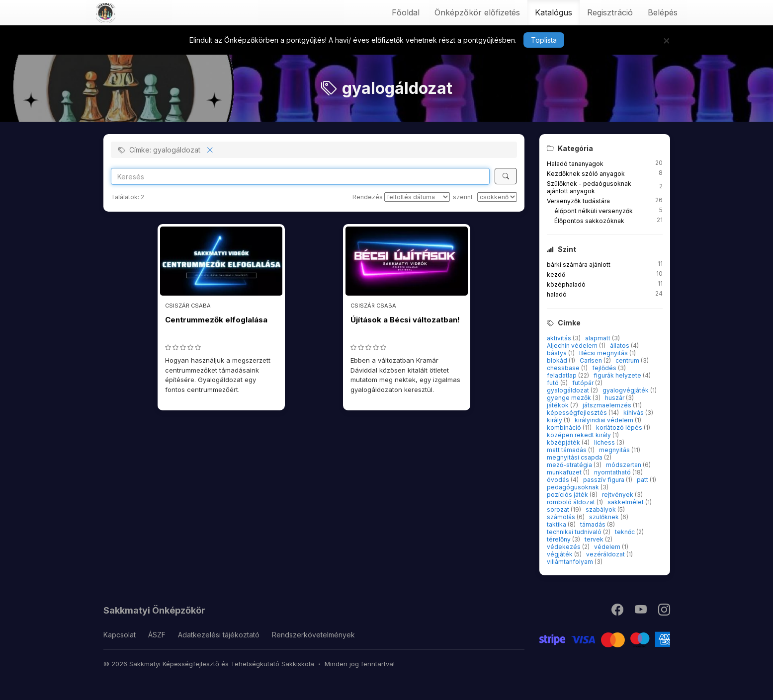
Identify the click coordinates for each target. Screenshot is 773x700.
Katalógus (554, 12)
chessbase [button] (564, 368)
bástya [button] (558, 353)
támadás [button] (594, 524)
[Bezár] (667, 40)
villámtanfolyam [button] (571, 562)
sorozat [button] (559, 509)
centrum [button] (628, 360)
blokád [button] (558, 360)
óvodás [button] (559, 480)
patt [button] (643, 480)
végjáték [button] (560, 554)
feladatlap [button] (562, 375)
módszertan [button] (624, 465)
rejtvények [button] (618, 495)
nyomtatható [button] (613, 472)
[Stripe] (605, 639)
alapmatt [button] (599, 338)
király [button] (555, 420)
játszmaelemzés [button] (608, 405)
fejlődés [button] (605, 368)
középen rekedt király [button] (580, 435)
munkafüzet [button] (565, 472)
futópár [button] (584, 383)
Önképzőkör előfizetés (477, 12)
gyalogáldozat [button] (569, 390)
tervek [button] (595, 539)
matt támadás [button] (567, 450)
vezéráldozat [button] (606, 554)
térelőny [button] (559, 539)
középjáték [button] (564, 442)
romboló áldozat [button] (572, 502)
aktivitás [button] (560, 338)
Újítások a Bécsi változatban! (405, 320)
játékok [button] (558, 405)
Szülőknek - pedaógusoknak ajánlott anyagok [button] (589, 187)
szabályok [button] (601, 509)
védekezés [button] (564, 547)
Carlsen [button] (592, 360)
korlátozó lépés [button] (620, 428)
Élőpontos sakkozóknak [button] (589, 221)
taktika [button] (557, 524)
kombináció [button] (565, 428)
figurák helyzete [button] (618, 375)
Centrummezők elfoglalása (216, 320)
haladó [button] (557, 294)
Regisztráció (610, 12)
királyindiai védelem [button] (605, 420)
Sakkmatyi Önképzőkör (154, 610)
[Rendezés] (417, 197)
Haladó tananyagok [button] (575, 164)
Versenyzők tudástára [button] (578, 201)
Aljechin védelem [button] (573, 346)
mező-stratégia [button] (570, 465)
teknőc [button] (626, 532)
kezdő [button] (556, 274)
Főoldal (406, 12)
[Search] (301, 176)
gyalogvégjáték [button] (626, 390)
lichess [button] (605, 442)
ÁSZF (157, 635)
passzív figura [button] (604, 480)
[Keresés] (506, 176)
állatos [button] (620, 346)
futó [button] (554, 383)
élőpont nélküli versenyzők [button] (594, 211)
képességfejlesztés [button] (578, 413)
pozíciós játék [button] (568, 495)
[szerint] (497, 197)
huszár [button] (615, 398)
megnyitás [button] (615, 450)
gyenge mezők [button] (570, 398)
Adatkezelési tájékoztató (219, 635)
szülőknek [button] (605, 517)
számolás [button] (562, 517)
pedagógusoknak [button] (574, 487)
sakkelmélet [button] (626, 502)
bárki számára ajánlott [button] (579, 265)
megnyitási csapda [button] (575, 457)
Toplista (544, 40)
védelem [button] (608, 547)
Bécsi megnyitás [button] (604, 353)
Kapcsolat (120, 635)
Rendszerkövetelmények (313, 635)
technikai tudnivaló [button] (575, 532)
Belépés (663, 12)
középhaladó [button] (566, 284)
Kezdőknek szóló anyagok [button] (586, 174)
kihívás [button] (634, 413)
